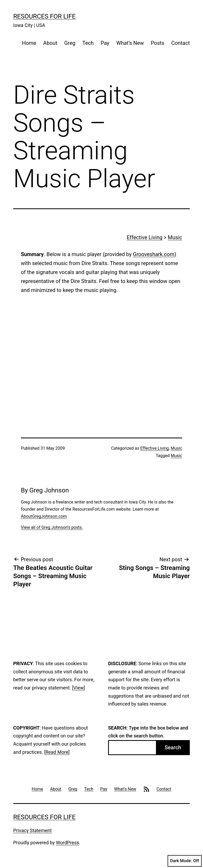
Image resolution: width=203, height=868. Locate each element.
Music (175, 237)
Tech (88, 43)
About (50, 43)
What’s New (130, 43)
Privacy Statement (33, 830)
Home (29, 43)
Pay (105, 43)
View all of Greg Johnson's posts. (52, 527)
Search (173, 747)
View (79, 688)
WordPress (68, 843)
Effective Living (145, 237)
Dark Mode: (185, 861)
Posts (158, 43)
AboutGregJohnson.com (44, 516)
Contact (181, 43)
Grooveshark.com (154, 254)
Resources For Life (44, 16)
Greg (70, 43)
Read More (57, 752)
